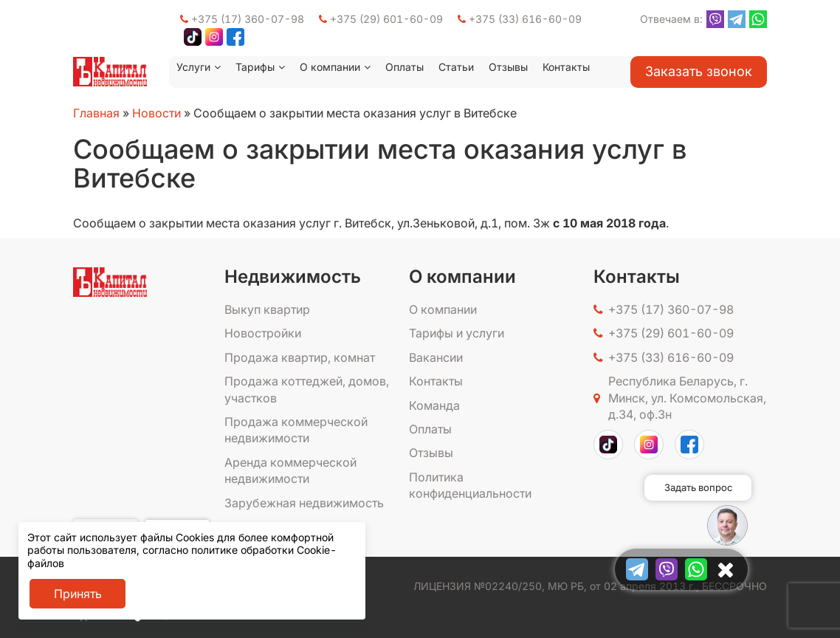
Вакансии (436, 357)
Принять (78, 594)
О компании (330, 67)
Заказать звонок (699, 71)
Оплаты (404, 67)
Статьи (456, 67)
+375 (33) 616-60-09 (520, 19)
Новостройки (263, 333)
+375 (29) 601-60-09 (381, 19)
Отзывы (508, 67)
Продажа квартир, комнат (300, 357)
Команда (434, 405)
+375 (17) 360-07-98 (242, 19)
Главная (96, 113)
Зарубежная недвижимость (304, 503)
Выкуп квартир (267, 309)
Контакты (566, 67)
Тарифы (255, 67)
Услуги (193, 67)
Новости (156, 113)
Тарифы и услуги (457, 333)
